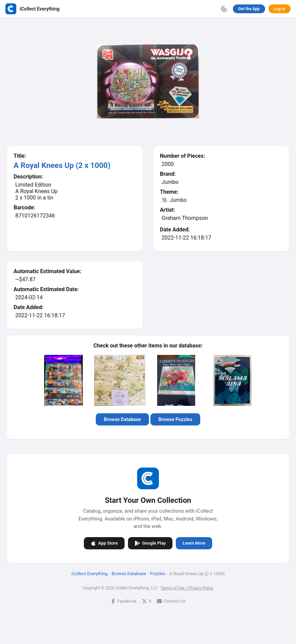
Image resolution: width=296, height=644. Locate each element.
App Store (104, 543)
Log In (280, 9)
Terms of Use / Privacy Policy (187, 588)
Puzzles (158, 574)
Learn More (194, 543)
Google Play (150, 543)
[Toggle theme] (224, 9)
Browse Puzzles (175, 419)
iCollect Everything (89, 574)
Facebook (124, 601)
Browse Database (122, 419)
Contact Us (171, 601)
